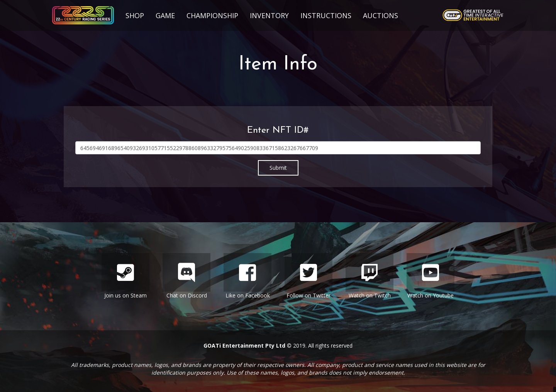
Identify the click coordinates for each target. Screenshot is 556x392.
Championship (212, 15)
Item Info (278, 65)
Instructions (326, 15)
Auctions (381, 15)
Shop (135, 15)
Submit (278, 168)
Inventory (269, 15)
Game (165, 15)
